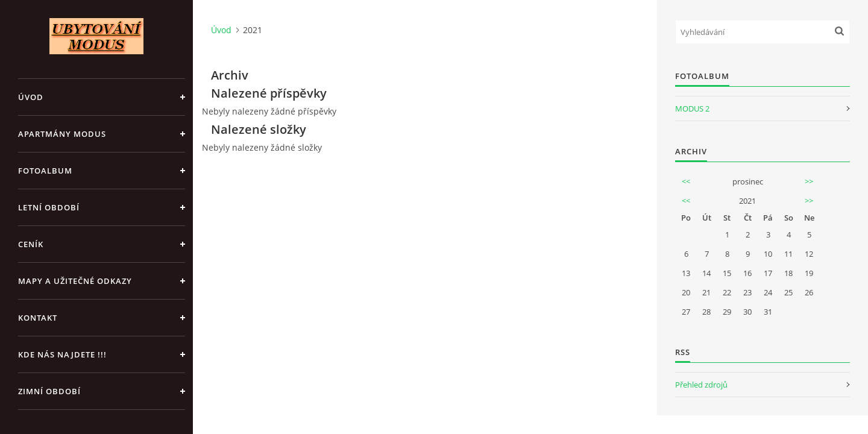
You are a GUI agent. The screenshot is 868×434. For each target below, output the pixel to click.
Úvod (31, 97)
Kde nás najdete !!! (62, 354)
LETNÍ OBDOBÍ (49, 207)
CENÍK (31, 244)
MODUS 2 (692, 108)
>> (809, 181)
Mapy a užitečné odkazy (75, 281)
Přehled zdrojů (701, 385)
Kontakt (38, 318)
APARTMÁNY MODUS (62, 134)
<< (686, 181)
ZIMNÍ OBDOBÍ (49, 391)
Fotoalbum (45, 171)
